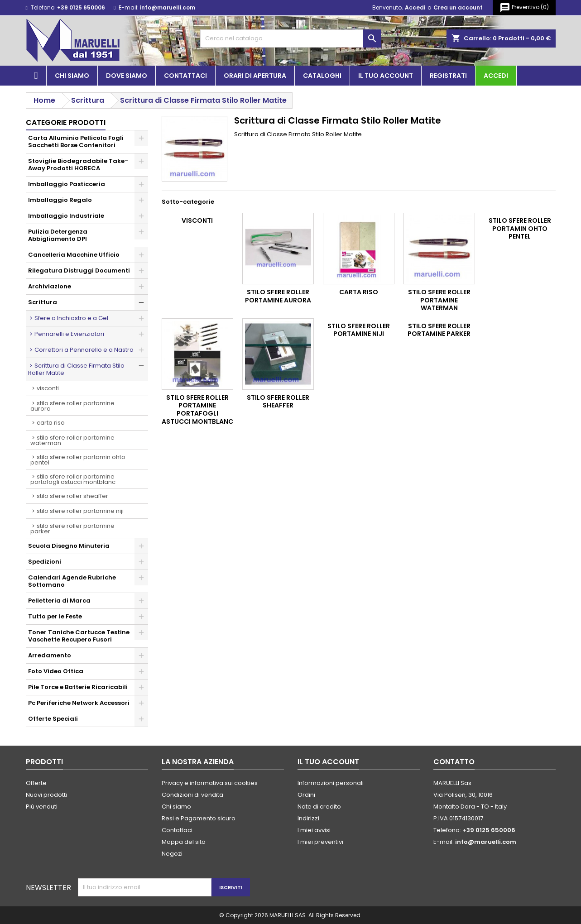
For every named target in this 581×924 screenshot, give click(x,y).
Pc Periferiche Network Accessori (79, 703)
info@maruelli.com (168, 7)
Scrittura (43, 302)
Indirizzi (308, 818)
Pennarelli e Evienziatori (69, 334)
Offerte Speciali (53, 719)
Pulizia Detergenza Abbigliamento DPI (58, 235)
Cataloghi (322, 76)
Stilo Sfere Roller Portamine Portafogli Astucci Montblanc (73, 479)
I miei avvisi (314, 830)
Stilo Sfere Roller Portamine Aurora (72, 406)
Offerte (36, 783)
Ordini (306, 795)
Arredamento (50, 655)
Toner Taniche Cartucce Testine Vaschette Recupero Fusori (79, 636)
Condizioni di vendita (192, 795)
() (524, 8)
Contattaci (185, 76)
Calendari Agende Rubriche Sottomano (72, 581)
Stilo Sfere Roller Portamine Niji (80, 511)
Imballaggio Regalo (60, 200)
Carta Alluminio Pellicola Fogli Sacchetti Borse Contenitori (76, 141)
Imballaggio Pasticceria (67, 184)
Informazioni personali (331, 783)
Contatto (454, 762)
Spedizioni (45, 562)
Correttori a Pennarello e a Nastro (84, 350)
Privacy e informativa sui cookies (210, 783)
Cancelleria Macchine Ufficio (74, 255)
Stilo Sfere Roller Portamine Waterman (72, 440)
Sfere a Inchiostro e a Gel (71, 318)
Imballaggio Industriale (66, 216)
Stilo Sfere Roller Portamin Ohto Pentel (78, 460)
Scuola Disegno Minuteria (69, 546)
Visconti (48, 388)
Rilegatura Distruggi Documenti (79, 270)
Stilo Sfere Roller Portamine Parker (72, 529)
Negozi (172, 854)
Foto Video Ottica (56, 671)
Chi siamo (72, 76)
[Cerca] (291, 38)
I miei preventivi (320, 842)
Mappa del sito (184, 842)
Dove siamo (127, 76)
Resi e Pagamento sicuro (199, 818)
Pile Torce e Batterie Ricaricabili (78, 687)
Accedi (415, 7)
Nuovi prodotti (46, 795)
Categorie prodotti (66, 122)
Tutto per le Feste (55, 616)
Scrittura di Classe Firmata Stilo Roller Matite (76, 369)
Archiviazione (50, 286)
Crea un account (458, 7)
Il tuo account (386, 76)
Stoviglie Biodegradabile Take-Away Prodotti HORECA (78, 165)
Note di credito (319, 807)
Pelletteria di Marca (59, 601)
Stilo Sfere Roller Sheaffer (72, 496)
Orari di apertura (255, 76)
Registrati (448, 76)
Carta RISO (51, 423)
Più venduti (42, 807)
